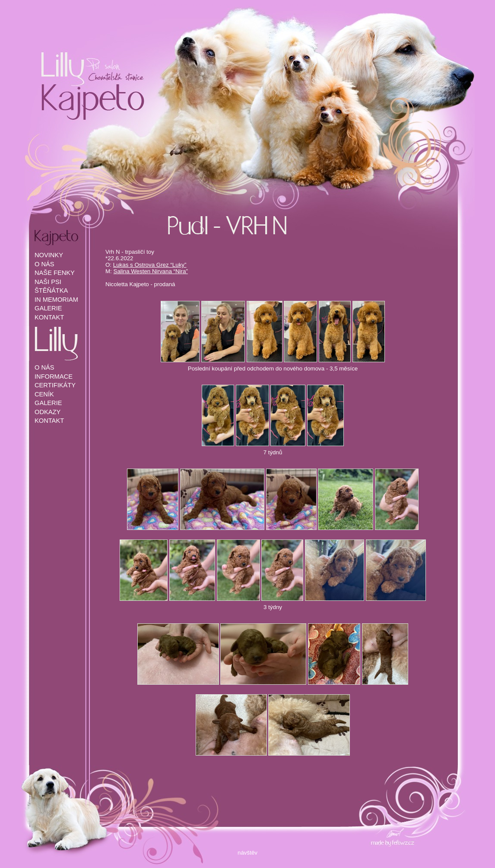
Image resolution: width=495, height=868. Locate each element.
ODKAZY (48, 412)
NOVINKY (49, 255)
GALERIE (48, 308)
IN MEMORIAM (56, 300)
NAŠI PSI (48, 282)
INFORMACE (54, 377)
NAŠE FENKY (55, 273)
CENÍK (44, 394)
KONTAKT (49, 317)
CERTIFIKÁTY (55, 385)
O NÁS (44, 264)
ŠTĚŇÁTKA (51, 290)
